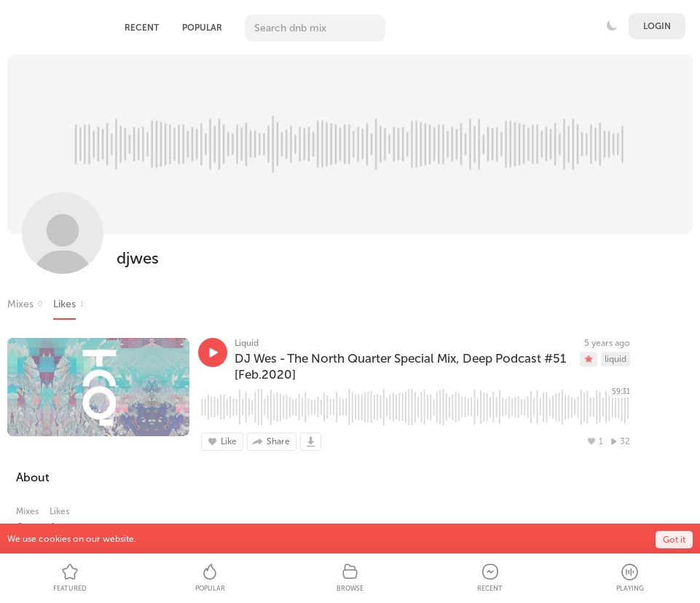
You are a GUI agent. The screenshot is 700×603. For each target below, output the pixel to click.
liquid (616, 359)
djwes (138, 258)
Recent (142, 28)
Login (657, 26)
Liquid (247, 343)
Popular (202, 28)
